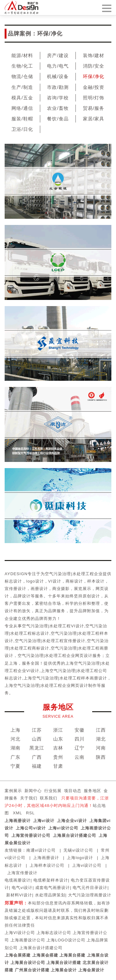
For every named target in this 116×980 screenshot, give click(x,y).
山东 (58, 739)
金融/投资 (94, 87)
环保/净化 (94, 76)
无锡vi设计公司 (78, 850)
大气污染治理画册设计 (90, 895)
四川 (79, 739)
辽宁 (79, 748)
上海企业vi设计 (72, 821)
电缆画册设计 (18, 880)
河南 (101, 748)
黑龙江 (37, 748)
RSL (30, 813)
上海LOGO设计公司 (66, 940)
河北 (15, 739)
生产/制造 (22, 87)
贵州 (58, 757)
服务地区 (92, 791)
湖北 (101, 739)
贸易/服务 (94, 108)
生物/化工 (22, 66)
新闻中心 (33, 791)
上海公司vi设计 (31, 828)
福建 (37, 766)
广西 (37, 757)
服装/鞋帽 (22, 119)
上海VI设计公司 (20, 933)
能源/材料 (22, 55)
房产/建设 (58, 55)
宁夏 (15, 766)
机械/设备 (58, 76)
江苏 (37, 730)
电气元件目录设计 (90, 888)
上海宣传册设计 (22, 873)
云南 (79, 757)
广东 (15, 757)
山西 (37, 739)
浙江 (58, 730)
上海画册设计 (18, 821)
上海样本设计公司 (47, 865)
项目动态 (73, 791)
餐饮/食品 (58, 119)
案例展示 (13, 791)
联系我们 (49, 798)
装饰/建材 (94, 55)
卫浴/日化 (22, 129)
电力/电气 (58, 66)
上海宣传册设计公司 (31, 835)
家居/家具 (94, 119)
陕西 (101, 757)
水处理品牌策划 (50, 895)
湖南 (15, 748)
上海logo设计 (80, 858)
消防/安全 (94, 66)
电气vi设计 (22, 888)
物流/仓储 (22, 76)
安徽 (79, 730)
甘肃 (58, 766)
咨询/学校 (58, 98)
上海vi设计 (44, 821)
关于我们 (29, 798)
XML (18, 813)
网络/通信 (22, 108)
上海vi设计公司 (63, 828)
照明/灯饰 (94, 98)
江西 (101, 730)
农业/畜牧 (58, 108)
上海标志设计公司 (54, 933)
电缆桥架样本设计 (51, 880)
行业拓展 (53, 791)
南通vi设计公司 (41, 850)
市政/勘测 (58, 87)
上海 (15, 730)
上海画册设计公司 (28, 940)
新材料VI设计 (19, 895)
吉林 (58, 748)
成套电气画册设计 (53, 888)
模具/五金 (22, 98)
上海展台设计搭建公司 (75, 835)
